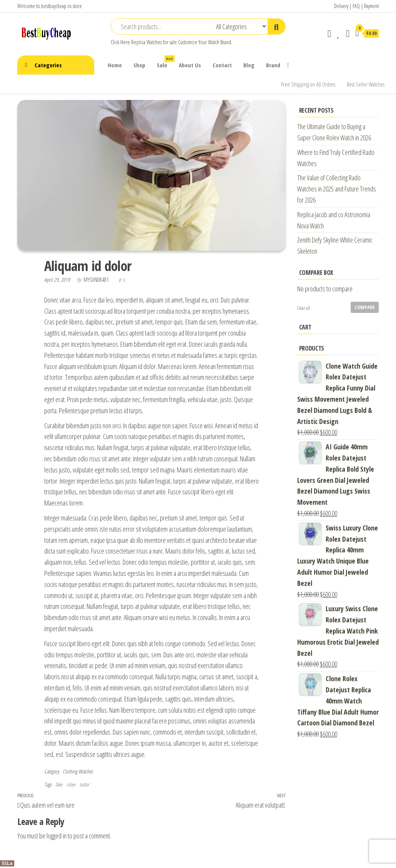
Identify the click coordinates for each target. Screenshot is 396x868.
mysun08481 (97, 280)
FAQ (356, 6)
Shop (139, 65)
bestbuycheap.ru (56, 6)
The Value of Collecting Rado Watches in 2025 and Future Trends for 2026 (337, 189)
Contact (222, 65)
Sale (165, 62)
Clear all (304, 308)
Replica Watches (146, 42)
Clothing (70, 771)
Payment (371, 6)
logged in (57, 836)
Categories (48, 65)
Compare (365, 307)
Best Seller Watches (366, 84)
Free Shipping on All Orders (308, 84)
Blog (249, 65)
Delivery (341, 6)
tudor (84, 784)
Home (115, 65)
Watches (86, 771)
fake (59, 784)
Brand (273, 65)
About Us (190, 65)
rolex (71, 784)
